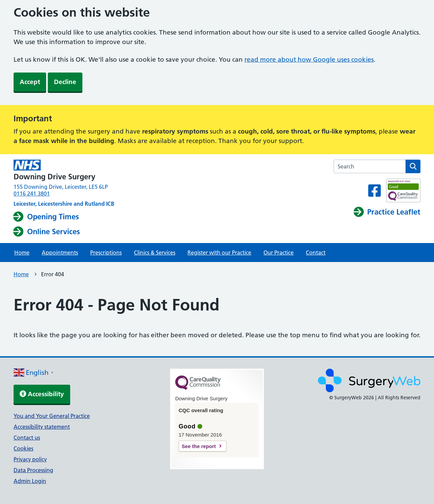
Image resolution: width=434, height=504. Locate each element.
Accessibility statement (42, 427)
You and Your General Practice (52, 416)
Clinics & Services (155, 253)
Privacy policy (30, 459)
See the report (199, 446)
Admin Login (30, 481)
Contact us (27, 438)
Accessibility (42, 394)
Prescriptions (106, 253)
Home (22, 253)
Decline (65, 82)
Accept (30, 82)
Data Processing (33, 470)
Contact (316, 253)
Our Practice (279, 253)
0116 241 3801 (32, 194)
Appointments (60, 253)
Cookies (23, 448)
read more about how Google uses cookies (309, 59)
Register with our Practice (219, 253)
